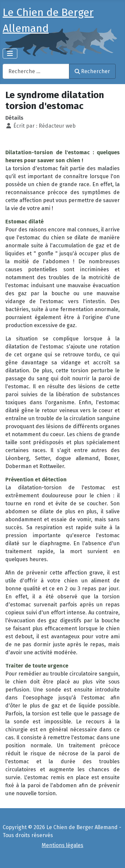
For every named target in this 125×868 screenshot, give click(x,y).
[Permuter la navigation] (10, 54)
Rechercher (92, 71)
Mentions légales (62, 845)
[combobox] (36, 71)
